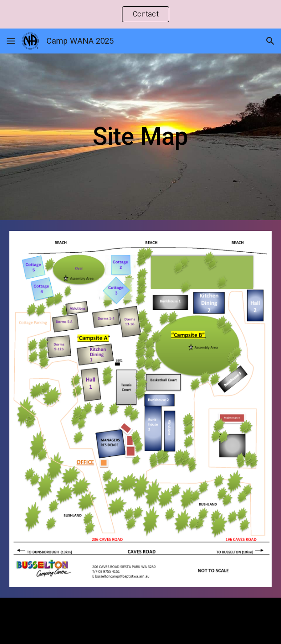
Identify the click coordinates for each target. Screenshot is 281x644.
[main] (141, 137)
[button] (11, 41)
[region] (140, 14)
